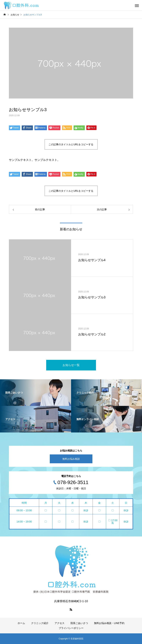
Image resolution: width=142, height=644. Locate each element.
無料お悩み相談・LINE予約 (109, 623)
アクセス (60, 623)
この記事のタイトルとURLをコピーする (71, 144)
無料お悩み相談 (71, 459)
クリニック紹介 (40, 623)
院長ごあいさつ (79, 623)
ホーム (21, 623)
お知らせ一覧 (71, 365)
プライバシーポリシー (71, 628)
